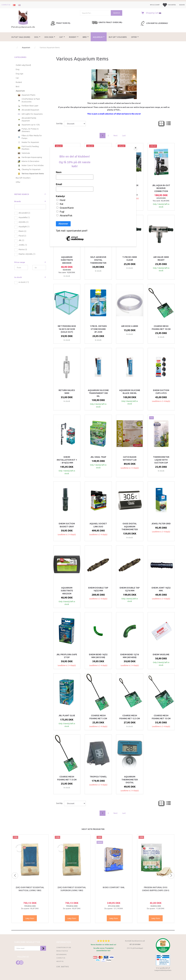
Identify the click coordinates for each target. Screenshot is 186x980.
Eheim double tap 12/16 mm (130, 589)
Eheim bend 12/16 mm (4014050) (130, 656)
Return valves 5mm (67, 392)
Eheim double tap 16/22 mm (98, 589)
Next (115, 135)
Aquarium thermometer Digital (130, 780)
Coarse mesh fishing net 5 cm (98, 717)
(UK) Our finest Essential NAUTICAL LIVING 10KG (30, 889)
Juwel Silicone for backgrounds (98, 187)
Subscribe (43, 948)
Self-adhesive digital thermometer (98, 260)
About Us (60, 961)
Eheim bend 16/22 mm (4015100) (98, 656)
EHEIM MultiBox (130, 185)
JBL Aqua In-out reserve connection (161, 188)
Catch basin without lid (130, 458)
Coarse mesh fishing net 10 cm (161, 328)
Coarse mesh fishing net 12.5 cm (130, 717)
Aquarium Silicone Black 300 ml (130, 392)
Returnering (61, 954)
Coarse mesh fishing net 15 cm (161, 717)
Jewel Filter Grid (161, 524)
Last (124, 135)
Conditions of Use (64, 947)
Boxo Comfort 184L (114, 887)
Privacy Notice (62, 951)
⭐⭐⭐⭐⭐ (103, 941)
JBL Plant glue (67, 715)
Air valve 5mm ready (161, 259)
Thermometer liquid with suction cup (161, 460)
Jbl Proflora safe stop (67, 656)
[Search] (117, 13)
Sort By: (59, 123)
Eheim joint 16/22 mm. (161, 589)
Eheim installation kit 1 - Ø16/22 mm (67, 460)
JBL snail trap (98, 457)
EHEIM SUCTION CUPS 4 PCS (161, 392)
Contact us (6, 5)
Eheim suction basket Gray (67, 525)
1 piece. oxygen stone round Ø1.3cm (98, 329)
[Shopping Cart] (151, 13)
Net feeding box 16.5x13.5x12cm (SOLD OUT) (67, 329)
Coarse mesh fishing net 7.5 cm (67, 778)
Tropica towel (98, 777)
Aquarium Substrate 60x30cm (67, 260)
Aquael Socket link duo (98, 525)
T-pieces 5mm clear (130, 259)
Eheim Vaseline (161, 654)
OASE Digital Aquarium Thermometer (130, 527)
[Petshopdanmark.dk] (23, 19)
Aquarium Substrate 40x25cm (67, 591)
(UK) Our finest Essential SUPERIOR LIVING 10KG (72, 889)
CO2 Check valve (67, 185)
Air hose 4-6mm (130, 326)
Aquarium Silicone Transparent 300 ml (98, 393)
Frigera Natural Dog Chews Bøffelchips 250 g (156, 889)
